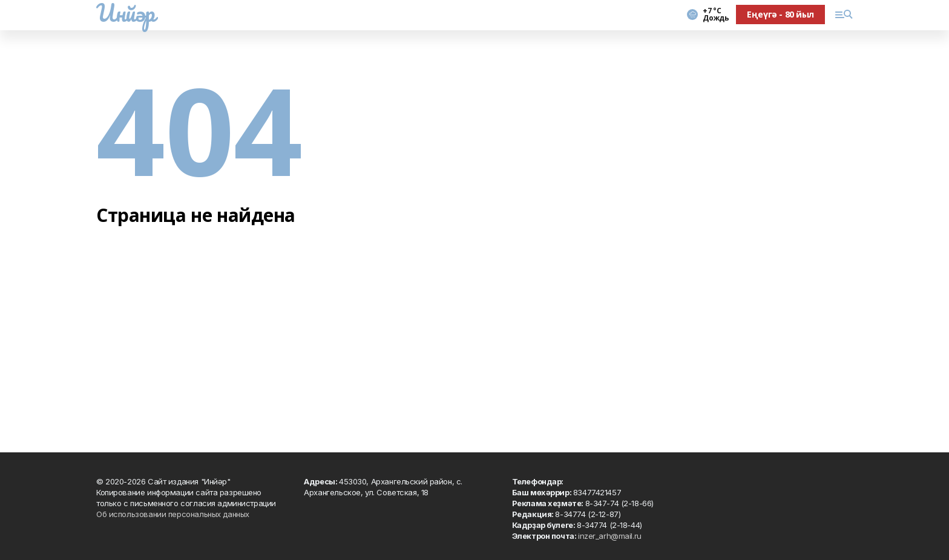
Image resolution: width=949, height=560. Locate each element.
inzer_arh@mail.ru (610, 536)
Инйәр (126, 13)
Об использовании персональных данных (173, 514)
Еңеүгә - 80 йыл (780, 14)
